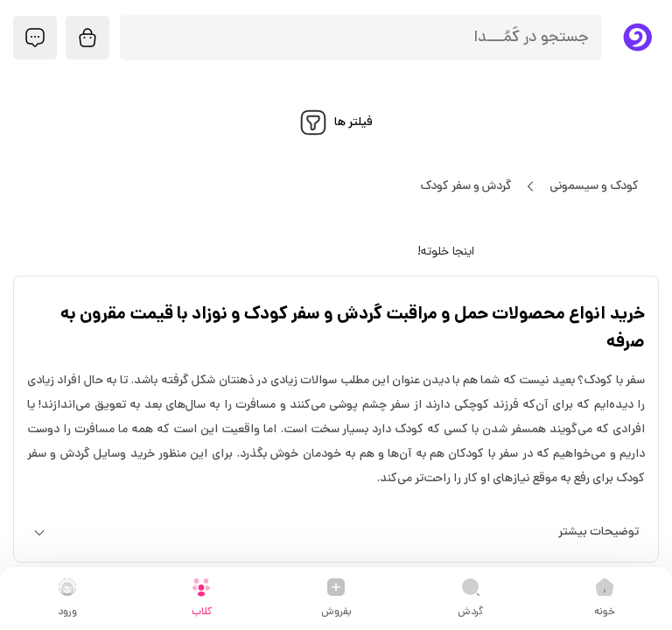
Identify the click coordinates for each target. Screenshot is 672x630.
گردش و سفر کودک (465, 186)
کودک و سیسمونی (594, 186)
